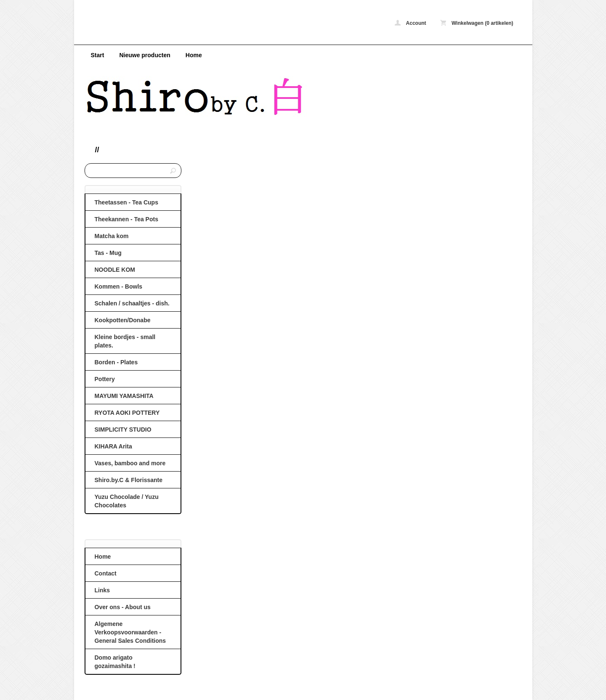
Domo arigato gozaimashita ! (115, 662)
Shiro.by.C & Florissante (129, 480)
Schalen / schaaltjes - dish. (132, 303)
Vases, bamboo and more (130, 463)
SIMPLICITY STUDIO (123, 430)
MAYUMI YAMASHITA (124, 396)
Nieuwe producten (145, 55)
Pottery (105, 379)
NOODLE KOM (115, 270)
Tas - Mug (108, 253)
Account (411, 23)
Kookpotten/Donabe (123, 320)
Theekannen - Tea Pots (126, 219)
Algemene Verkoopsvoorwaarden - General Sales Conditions (130, 632)
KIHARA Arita (113, 446)
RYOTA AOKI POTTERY (127, 413)
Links (102, 590)
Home (194, 55)
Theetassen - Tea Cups (126, 202)
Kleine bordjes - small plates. (125, 341)
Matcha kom (112, 236)
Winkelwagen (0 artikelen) (477, 23)
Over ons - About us (123, 607)
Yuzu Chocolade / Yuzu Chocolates (127, 501)
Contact (106, 573)
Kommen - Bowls (119, 286)
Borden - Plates (116, 362)
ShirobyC (196, 24)
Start (98, 55)
